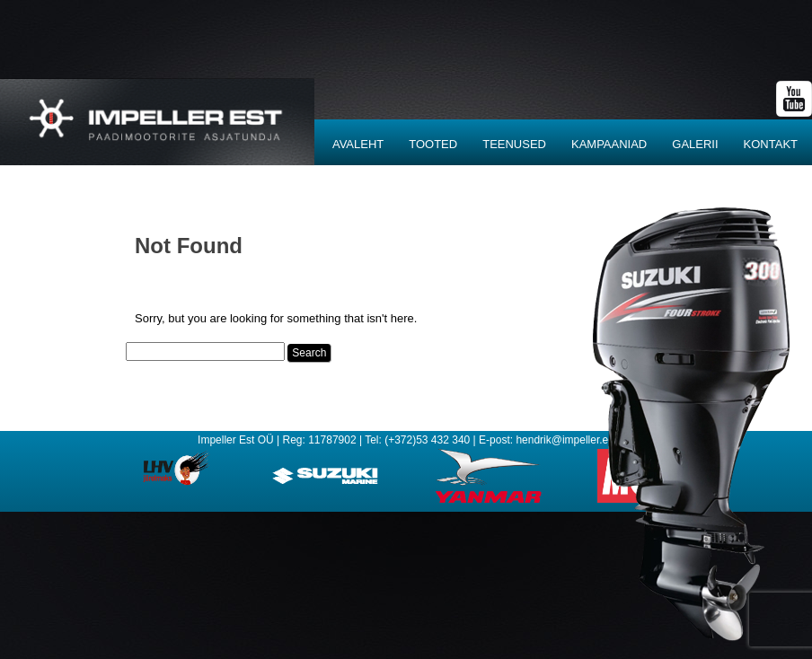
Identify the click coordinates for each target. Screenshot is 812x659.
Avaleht (358, 144)
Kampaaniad (609, 144)
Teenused (514, 144)
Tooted (433, 144)
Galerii (695, 144)
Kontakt (771, 144)
